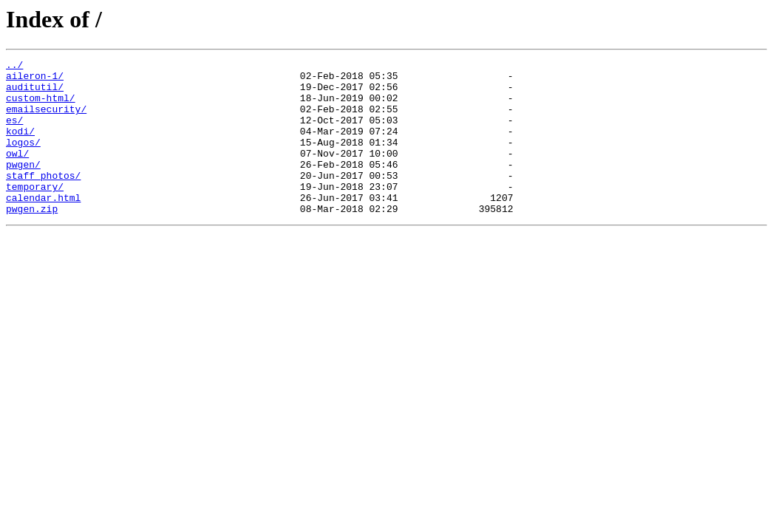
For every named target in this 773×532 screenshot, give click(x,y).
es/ (14, 133)
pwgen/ (23, 186)
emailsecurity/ (46, 120)
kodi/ (20, 146)
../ (14, 66)
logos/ (23, 160)
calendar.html (43, 226)
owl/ (17, 173)
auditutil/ (35, 93)
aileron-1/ (35, 80)
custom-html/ (41, 106)
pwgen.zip (32, 239)
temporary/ (35, 213)
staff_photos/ (43, 199)
